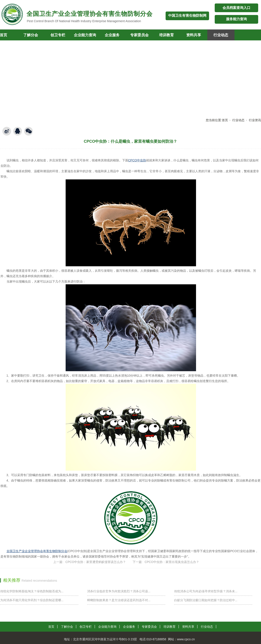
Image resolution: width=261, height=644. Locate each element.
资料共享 (194, 35)
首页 (225, 120)
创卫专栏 (58, 35)
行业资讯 (255, 120)
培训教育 (166, 35)
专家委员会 (139, 35)
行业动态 (221, 35)
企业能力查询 (85, 35)
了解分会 (31, 35)
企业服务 (112, 35)
